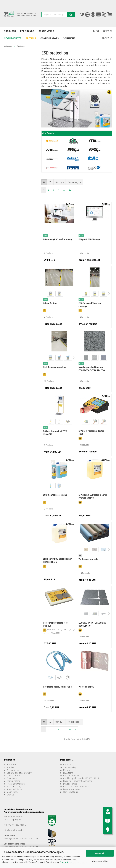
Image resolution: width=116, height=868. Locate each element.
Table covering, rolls (88, 559)
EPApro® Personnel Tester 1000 (91, 432)
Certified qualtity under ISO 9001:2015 (81, 778)
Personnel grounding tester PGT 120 (56, 624)
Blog (96, 31)
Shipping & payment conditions (78, 781)
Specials (31, 38)
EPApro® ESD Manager (90, 239)
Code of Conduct (71, 776)
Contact (67, 765)
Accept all (100, 853)
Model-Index (12, 792)
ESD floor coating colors (55, 367)
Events (66, 770)
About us (107, 38)
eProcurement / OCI (16, 787)
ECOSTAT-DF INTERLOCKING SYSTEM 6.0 (93, 624)
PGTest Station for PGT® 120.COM (55, 433)
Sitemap (10, 795)
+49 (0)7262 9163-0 (17, 825)
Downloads (12, 778)
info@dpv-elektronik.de (14, 830)
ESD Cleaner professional (55, 495)
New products (13, 38)
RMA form (68, 773)
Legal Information (72, 789)
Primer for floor (50, 303)
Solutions (69, 38)
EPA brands (27, 31)
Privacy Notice (66, 862)
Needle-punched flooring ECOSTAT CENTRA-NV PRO (92, 369)
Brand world (47, 31)
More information (100, 861)
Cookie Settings (71, 792)
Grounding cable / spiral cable (57, 687)
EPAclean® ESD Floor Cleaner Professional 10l (93, 496)
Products (10, 31)
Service (108, 31)
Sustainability (70, 767)
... (64, 190)
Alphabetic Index (14, 789)
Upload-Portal (13, 776)
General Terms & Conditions (76, 787)
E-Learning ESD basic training (57, 239)
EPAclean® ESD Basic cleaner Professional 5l (57, 560)
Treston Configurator (16, 784)
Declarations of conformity (19, 773)
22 (70, 190)
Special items (13, 770)
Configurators (50, 38)
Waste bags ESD (86, 687)
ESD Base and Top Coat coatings (90, 305)
